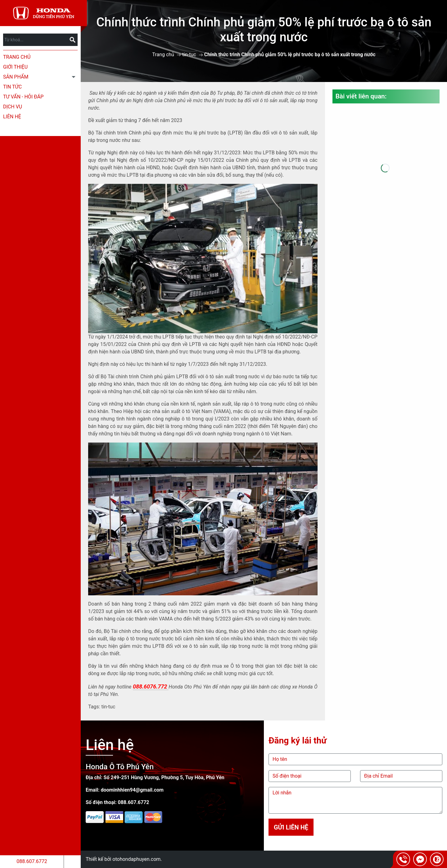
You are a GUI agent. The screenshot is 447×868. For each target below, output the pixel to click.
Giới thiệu (15, 67)
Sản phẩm (16, 77)
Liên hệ (12, 117)
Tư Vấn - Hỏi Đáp (23, 97)
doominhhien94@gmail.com (132, 790)
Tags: (94, 707)
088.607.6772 (32, 861)
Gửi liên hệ (291, 827)
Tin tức (12, 87)
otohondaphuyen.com (136, 859)
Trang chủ (17, 57)
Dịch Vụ (13, 107)
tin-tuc (189, 55)
